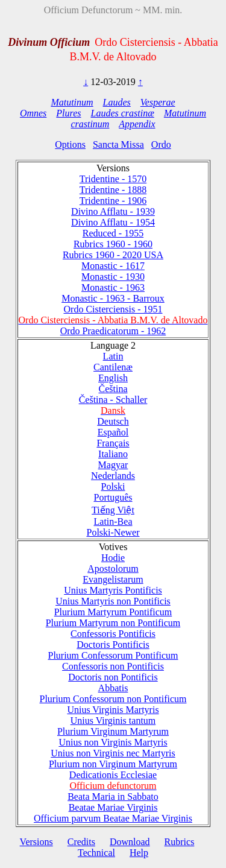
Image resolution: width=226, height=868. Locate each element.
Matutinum (72, 102)
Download (130, 842)
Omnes (33, 113)
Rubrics (180, 842)
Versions (36, 842)
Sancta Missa (118, 144)
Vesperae (158, 102)
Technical (96, 853)
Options (70, 144)
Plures (68, 113)
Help (139, 853)
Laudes (117, 102)
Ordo (161, 144)
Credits (81, 842)
